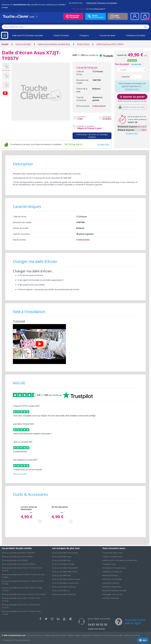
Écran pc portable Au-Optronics (65, 583)
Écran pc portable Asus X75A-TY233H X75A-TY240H (24, 594)
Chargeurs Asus (109, 564)
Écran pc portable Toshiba (63, 564)
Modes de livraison (110, 575)
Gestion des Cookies (132, 635)
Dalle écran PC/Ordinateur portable (28, 35)
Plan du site (87, 635)
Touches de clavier (107, 35)
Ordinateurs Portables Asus (114, 568)
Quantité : (126, 77)
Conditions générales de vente (55, 635)
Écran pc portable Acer (62, 560)
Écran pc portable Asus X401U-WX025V (18, 553)
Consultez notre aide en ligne (135, 621)
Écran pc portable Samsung (64, 587)
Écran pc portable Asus (62, 556)
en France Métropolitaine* (89, 9)
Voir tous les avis (20, 474)
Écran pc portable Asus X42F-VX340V (17, 556)
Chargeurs (84, 35)
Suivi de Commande (111, 598)
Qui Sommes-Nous (35, 635)
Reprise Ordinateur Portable (114, 590)
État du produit (122, 64)
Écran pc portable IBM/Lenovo (65, 572)
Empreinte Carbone (111, 583)
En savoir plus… (132, 133)
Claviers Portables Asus (112, 556)
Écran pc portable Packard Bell (65, 568)
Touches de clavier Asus (112, 553)
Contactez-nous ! (132, 89)
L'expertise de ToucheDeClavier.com (17, 640)
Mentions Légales (74, 635)
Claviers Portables (61, 35)
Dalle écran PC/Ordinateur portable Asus (120, 560)
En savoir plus (103, 144)
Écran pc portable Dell (61, 575)
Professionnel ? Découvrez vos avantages (102, 3)
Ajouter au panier (132, 96)
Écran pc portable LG (61, 590)
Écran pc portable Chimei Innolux (66, 579)
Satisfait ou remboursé (112, 572)
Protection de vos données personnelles (108, 635)
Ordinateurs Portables (136, 35)
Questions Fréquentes (112, 587)
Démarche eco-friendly (112, 579)
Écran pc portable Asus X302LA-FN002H (19, 564)
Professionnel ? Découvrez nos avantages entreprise (92, 136)
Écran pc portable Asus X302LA (15, 560)
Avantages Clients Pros (112, 594)
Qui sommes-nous (76, 3)
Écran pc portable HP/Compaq (65, 553)
